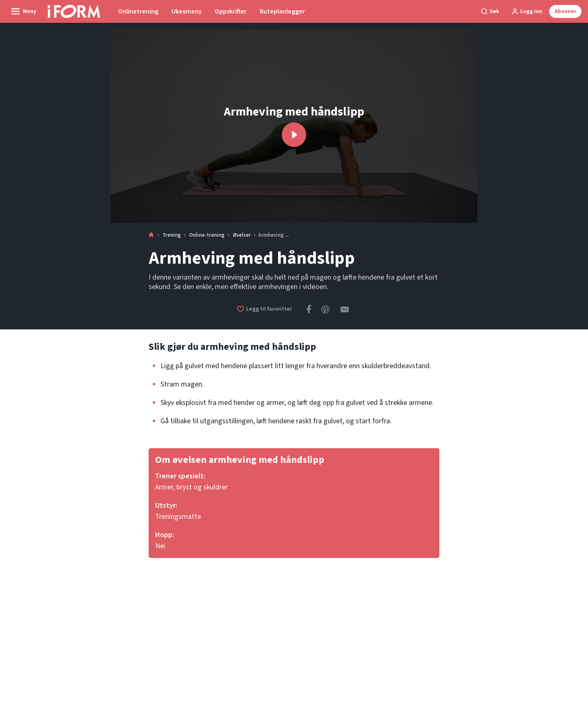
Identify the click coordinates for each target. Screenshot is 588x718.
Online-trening (207, 235)
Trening (172, 235)
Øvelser (242, 235)
